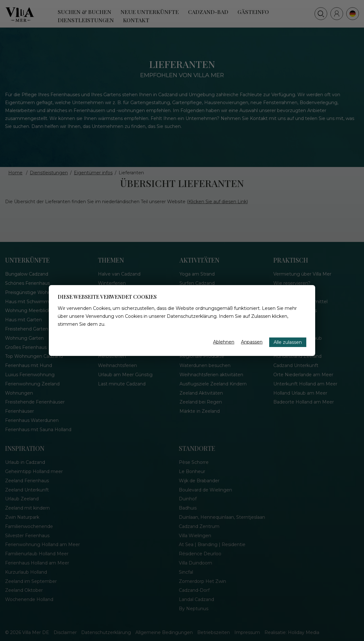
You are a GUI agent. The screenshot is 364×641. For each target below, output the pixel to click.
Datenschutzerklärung (192, 316)
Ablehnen (224, 342)
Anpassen (252, 342)
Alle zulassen (288, 342)
